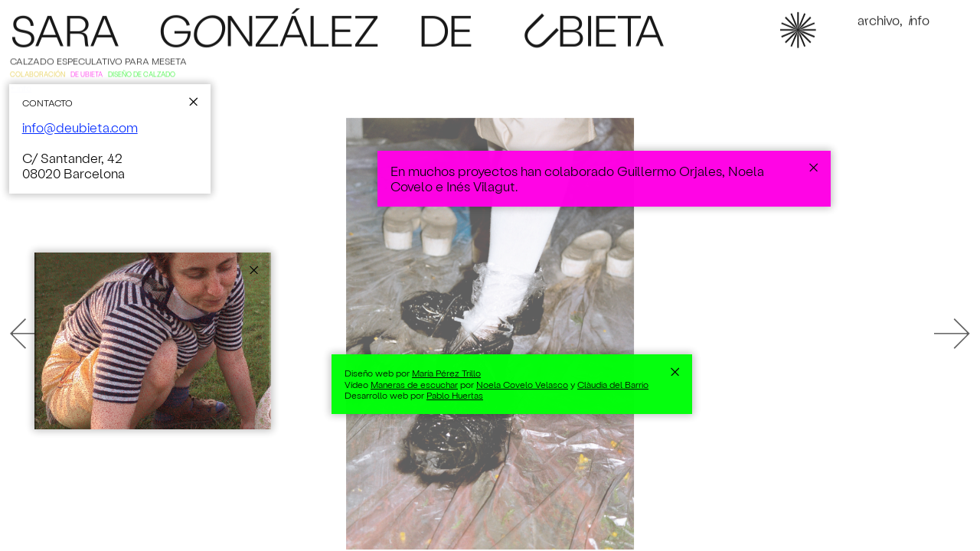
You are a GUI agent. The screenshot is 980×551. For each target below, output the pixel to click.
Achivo (879, 22)
